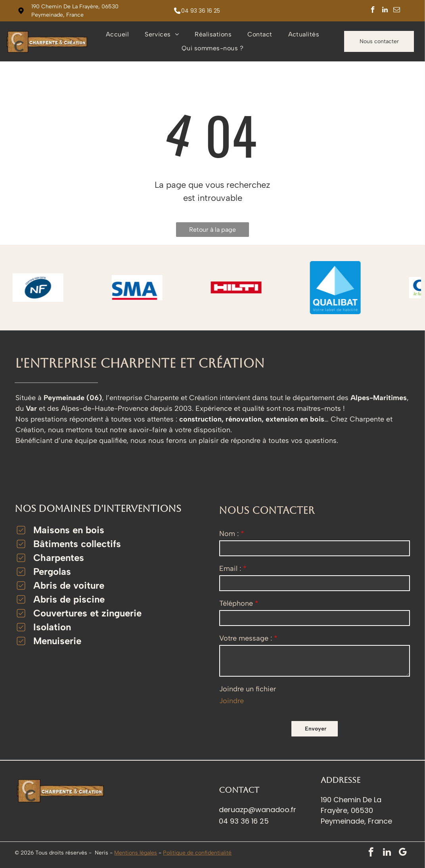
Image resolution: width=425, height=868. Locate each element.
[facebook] (373, 11)
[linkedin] (385, 11)
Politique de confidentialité (197, 853)
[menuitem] (117, 34)
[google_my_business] (403, 853)
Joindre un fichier (248, 689)
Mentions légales (136, 853)
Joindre (232, 701)
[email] (397, 11)
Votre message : (246, 638)
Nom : (229, 534)
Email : (230, 568)
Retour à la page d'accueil (212, 231)
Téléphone (236, 603)
